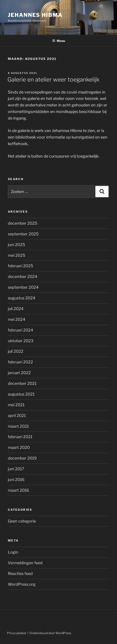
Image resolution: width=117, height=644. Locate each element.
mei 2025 (17, 255)
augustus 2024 (22, 298)
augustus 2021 (21, 394)
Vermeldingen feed (25, 563)
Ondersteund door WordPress (50, 633)
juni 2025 (16, 245)
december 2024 (23, 277)
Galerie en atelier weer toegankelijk (53, 79)
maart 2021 (18, 426)
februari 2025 (21, 266)
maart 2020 (19, 447)
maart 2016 (18, 490)
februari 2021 (20, 437)
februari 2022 (20, 362)
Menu (59, 41)
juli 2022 (16, 351)
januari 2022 (19, 373)
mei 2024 (17, 319)
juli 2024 (16, 309)
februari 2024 (21, 330)
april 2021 (17, 416)
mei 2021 (16, 405)
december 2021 (22, 383)
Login (13, 552)
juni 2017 (16, 469)
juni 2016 (16, 480)
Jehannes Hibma (35, 15)
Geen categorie (22, 521)
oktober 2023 (21, 341)
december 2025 (23, 223)
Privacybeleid (16, 633)
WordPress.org (22, 584)
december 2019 (22, 458)
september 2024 (23, 287)
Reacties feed (20, 574)
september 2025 (23, 234)
